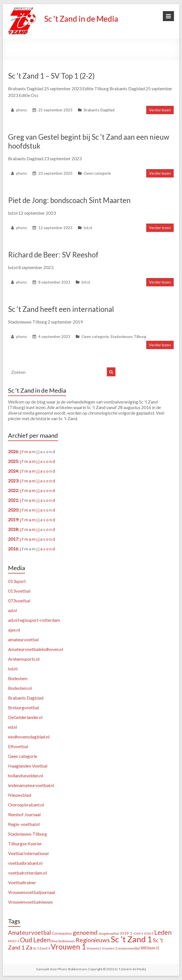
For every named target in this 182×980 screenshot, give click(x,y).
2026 (13, 451)
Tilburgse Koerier (25, 844)
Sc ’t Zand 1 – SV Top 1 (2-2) (51, 76)
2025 (13, 461)
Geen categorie (97, 173)
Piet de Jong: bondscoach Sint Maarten (69, 200)
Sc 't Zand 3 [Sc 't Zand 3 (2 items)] (41, 948)
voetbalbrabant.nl (25, 863)
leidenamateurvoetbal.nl (31, 785)
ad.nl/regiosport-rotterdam (34, 620)
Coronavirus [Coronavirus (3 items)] (62, 933)
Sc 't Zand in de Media (81, 19)
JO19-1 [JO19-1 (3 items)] (126, 933)
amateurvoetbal (23, 639)
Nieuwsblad (20, 795)
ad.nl (12, 610)
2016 (13, 549)
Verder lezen (160, 110)
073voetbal (19, 601)
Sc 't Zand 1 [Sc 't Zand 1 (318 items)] (131, 939)
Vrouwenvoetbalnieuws (30, 902)
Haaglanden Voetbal (28, 766)
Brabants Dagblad (99, 110)
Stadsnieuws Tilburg (128, 336)
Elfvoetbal (18, 746)
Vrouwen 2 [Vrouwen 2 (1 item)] (109, 948)
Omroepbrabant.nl (26, 805)
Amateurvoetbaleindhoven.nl (36, 649)
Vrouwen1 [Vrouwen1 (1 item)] (94, 948)
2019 (13, 519)
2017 (13, 539)
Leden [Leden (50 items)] (163, 932)
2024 (13, 471)
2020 (13, 510)
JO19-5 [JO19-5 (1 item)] (149, 933)
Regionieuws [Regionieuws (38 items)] (93, 940)
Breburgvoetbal (23, 707)
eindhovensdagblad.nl (29, 737)
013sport (17, 581)
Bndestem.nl (20, 688)
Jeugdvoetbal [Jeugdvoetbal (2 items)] (109, 933)
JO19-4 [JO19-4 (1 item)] (138, 933)
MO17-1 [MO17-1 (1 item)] (14, 941)
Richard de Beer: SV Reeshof (53, 255)
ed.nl (12, 727)
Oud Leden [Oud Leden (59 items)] (35, 940)
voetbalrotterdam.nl (27, 873)
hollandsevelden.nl (25, 775)
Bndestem (18, 678)
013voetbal (19, 591)
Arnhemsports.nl (24, 659)
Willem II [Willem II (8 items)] (150, 948)
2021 (13, 500)
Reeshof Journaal (24, 814)
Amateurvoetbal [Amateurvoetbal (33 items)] (30, 932)
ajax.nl (14, 630)
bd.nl (88, 228)
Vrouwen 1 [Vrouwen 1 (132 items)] (68, 947)
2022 (13, 490)
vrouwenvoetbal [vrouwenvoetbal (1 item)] (129, 948)
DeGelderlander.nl (25, 717)
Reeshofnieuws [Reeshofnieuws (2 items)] (63, 941)
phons (22, 110)
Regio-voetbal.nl (24, 824)
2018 (13, 529)
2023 (13, 481)
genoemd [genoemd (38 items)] (85, 933)
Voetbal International (28, 853)
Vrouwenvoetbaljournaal (31, 892)
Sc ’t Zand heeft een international (61, 309)
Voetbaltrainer (22, 882)
